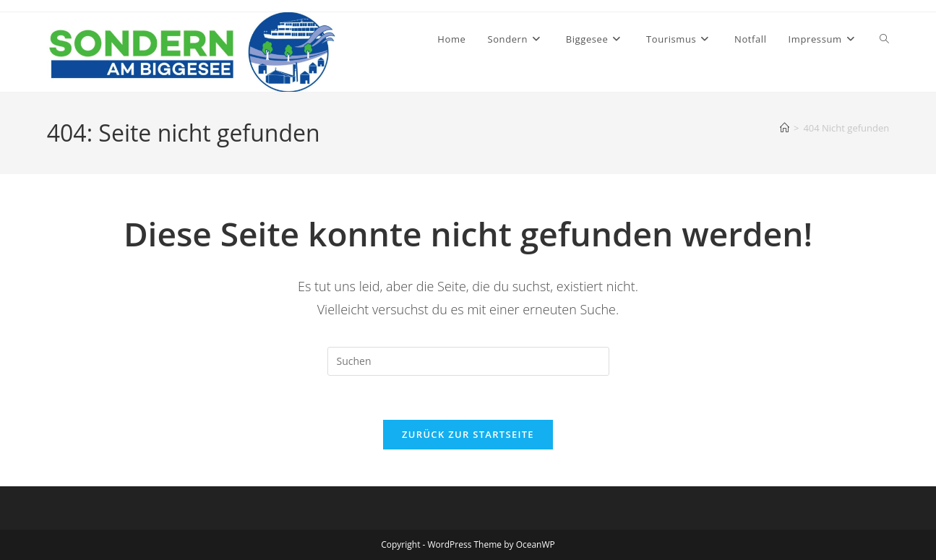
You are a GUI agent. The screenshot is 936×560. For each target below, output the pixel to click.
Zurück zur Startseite (468, 434)
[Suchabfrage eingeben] (468, 361)
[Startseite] (785, 128)
